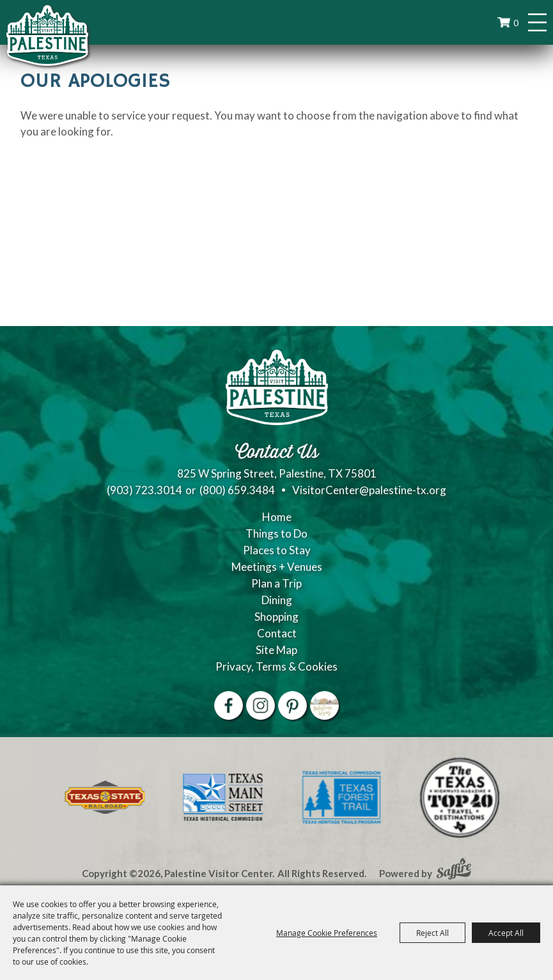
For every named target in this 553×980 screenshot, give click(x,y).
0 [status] (516, 23)
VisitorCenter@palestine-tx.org (369, 490)
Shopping (276, 617)
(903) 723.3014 (144, 490)
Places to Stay (277, 550)
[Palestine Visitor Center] (47, 35)
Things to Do (276, 533)
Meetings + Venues (277, 567)
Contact (277, 633)
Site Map (276, 650)
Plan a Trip (276, 583)
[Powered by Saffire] (454, 870)
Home (277, 517)
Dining (277, 600)
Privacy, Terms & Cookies (276, 666)
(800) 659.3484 (237, 490)
